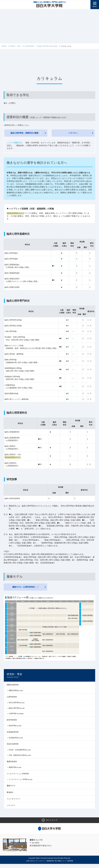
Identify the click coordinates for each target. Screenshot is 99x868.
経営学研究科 (12, 724)
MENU (95, 6)
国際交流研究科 (13, 689)
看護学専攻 (15, 771)
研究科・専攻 (15, 46)
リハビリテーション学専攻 (21, 783)
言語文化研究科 (13, 748)
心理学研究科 (29, 46)
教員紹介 (10, 796)
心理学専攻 (16, 718)
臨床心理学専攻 (17, 712)
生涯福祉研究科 (13, 736)
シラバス (73, 133)
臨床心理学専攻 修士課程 (48, 46)
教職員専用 (50, 865)
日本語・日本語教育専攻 (20, 754)
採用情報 (70, 865)
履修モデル (11, 790)
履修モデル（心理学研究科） (25, 591)
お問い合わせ (31, 865)
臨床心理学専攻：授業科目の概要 (26, 133)
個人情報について (61, 865)
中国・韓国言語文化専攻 (20, 759)
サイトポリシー (41, 865)
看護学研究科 (12, 766)
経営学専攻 (15, 730)
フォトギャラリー (14, 803)
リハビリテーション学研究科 (18, 778)
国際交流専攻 (16, 695)
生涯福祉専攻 (16, 742)
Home (4, 46)
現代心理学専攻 (17, 707)
